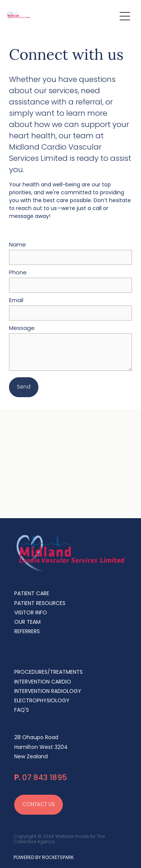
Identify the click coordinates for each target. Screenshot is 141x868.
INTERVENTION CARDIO (43, 682)
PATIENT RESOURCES (40, 604)
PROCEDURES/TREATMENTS (49, 672)
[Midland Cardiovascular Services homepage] (62, 16)
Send (24, 387)
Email (16, 301)
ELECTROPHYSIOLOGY (42, 701)
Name (17, 245)
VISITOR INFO (31, 613)
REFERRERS (27, 632)
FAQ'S (22, 710)
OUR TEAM (27, 622)
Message (22, 329)
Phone (18, 273)
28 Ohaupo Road (36, 738)
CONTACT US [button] (39, 805)
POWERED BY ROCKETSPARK (44, 858)
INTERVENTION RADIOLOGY (48, 692)
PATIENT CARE (32, 594)
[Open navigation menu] (125, 16)
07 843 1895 (41, 778)
